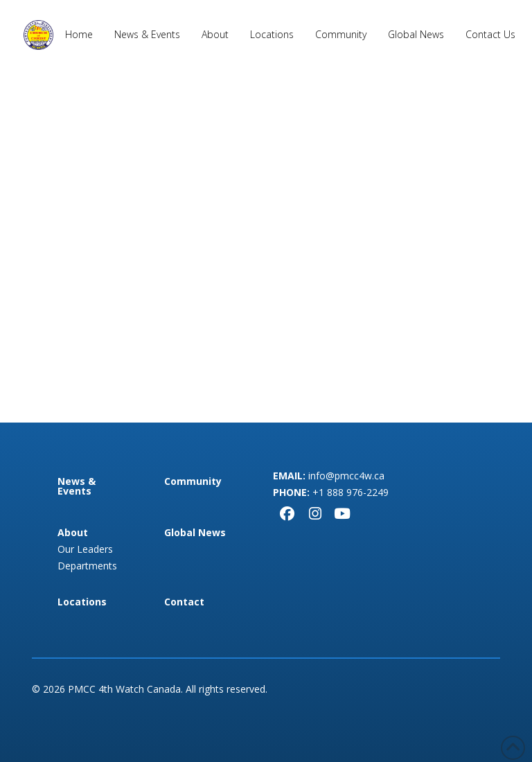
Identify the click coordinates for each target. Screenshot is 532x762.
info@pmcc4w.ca (346, 476)
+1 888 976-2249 (351, 492)
